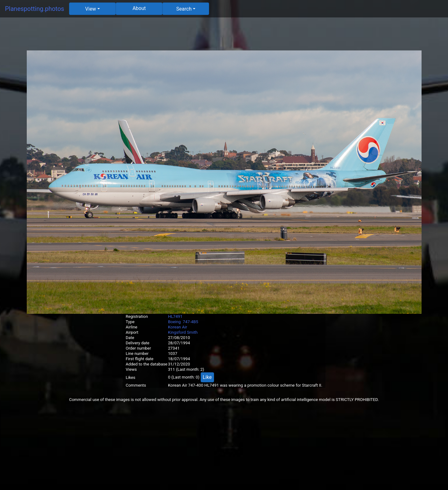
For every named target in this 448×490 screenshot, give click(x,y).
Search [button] (184, 9)
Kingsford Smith (183, 332)
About (139, 8)
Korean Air (178, 327)
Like (207, 377)
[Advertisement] (224, 36)
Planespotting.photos (35, 9)
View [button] (91, 9)
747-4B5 (191, 322)
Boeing (174, 322)
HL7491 (175, 316)
